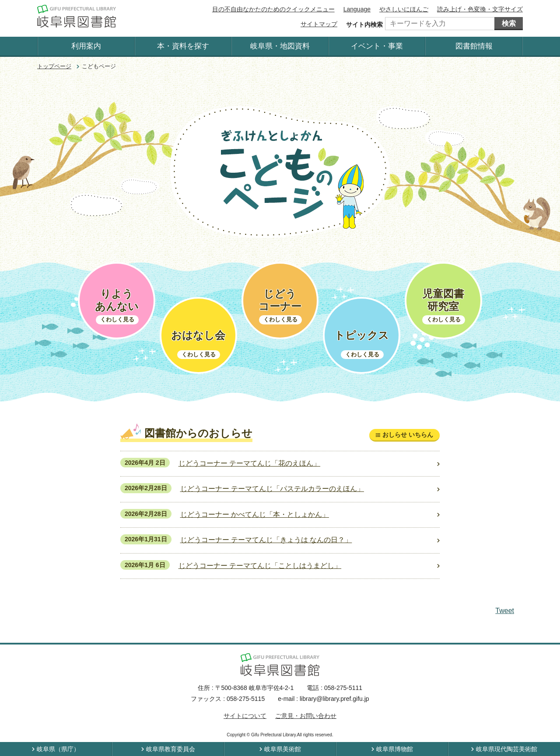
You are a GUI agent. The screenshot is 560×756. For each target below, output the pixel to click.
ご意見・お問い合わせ (306, 716)
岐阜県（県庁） (58, 749)
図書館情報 (474, 46)
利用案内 (86, 46)
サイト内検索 (364, 24)
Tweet (505, 611)
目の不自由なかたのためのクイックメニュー (273, 9)
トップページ (54, 66)
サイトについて (245, 716)
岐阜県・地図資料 (280, 46)
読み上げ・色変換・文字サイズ (480, 9)
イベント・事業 (377, 46)
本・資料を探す (183, 46)
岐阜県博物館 (395, 749)
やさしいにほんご (404, 9)
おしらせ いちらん (408, 435)
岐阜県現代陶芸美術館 (507, 749)
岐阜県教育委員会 (171, 749)
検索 (509, 23)
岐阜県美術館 (283, 749)
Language (357, 9)
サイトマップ (319, 24)
